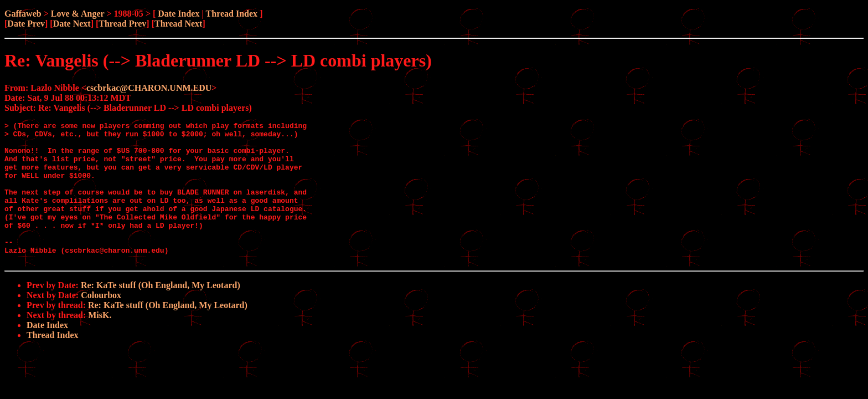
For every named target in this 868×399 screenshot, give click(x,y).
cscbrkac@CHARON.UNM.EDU (149, 88)
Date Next (72, 24)
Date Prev (26, 24)
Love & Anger (78, 14)
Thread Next (178, 24)
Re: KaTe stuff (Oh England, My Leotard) (161, 313)
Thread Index (232, 14)
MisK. (100, 343)
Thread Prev (122, 24)
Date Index (179, 14)
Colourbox (101, 323)
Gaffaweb (23, 14)
